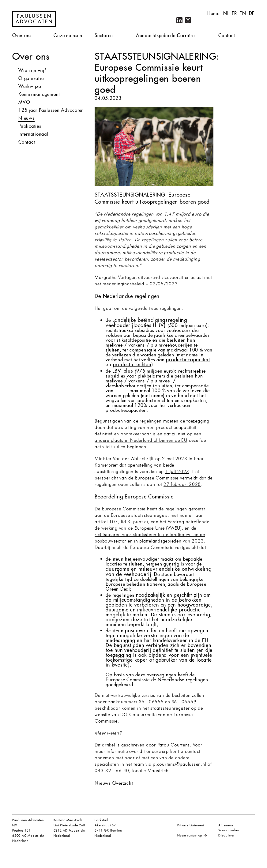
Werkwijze (30, 86)
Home (213, 13)
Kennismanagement (39, 94)
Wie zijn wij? (33, 70)
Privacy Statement (191, 825)
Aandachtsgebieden (157, 35)
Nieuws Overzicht (114, 783)
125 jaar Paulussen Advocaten (51, 110)
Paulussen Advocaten (35, 19)
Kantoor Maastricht (68, 820)
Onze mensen (68, 35)
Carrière (186, 35)
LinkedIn (179, 20)
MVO (24, 102)
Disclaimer (227, 835)
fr (234, 13)
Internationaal (33, 134)
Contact (227, 35)
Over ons (22, 35)
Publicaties (30, 126)
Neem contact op (190, 835)
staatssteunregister (170, 709)
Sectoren (104, 35)
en (243, 13)
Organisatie (31, 78)
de (252, 13)
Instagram (188, 20)
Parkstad (101, 820)
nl (226, 13)
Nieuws (26, 118)
